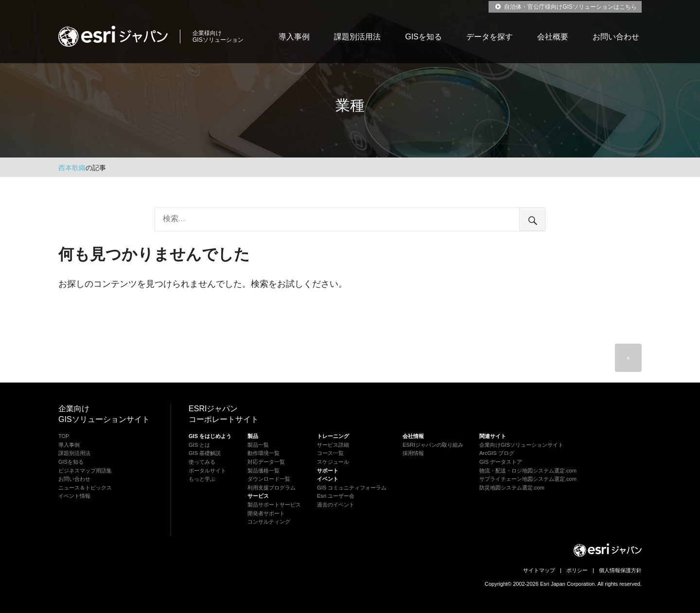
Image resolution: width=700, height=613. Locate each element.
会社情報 (413, 436)
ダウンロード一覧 (269, 479)
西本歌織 (72, 168)
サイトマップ (539, 570)
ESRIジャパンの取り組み (433, 445)
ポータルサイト (207, 471)
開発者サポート (266, 513)
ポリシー (577, 570)
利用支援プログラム (271, 488)
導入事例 (294, 37)
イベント (328, 479)
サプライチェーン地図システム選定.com (528, 479)
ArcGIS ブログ (497, 453)
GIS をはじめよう (210, 436)
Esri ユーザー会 (336, 496)
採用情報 (413, 453)
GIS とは (199, 445)
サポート (328, 471)
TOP (64, 436)
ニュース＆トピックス (85, 488)
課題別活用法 (357, 37)
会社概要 (553, 37)
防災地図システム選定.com (512, 488)
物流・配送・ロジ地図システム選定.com (528, 471)
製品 (253, 436)
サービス (258, 496)
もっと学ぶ (202, 479)
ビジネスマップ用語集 (85, 471)
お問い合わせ (616, 37)
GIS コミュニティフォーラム (352, 488)
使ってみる (202, 462)
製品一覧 (258, 445)
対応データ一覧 (266, 462)
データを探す (490, 37)
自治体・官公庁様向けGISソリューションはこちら (565, 7)
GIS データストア (501, 462)
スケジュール (333, 462)
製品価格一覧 (263, 471)
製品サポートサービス (274, 505)
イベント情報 (74, 496)
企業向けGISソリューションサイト (521, 445)
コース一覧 (330, 453)
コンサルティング (269, 522)
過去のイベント (336, 505)
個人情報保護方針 (620, 570)
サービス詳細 (333, 445)
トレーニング (333, 436)
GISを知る (423, 37)
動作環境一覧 (263, 453)
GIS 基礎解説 (205, 453)
